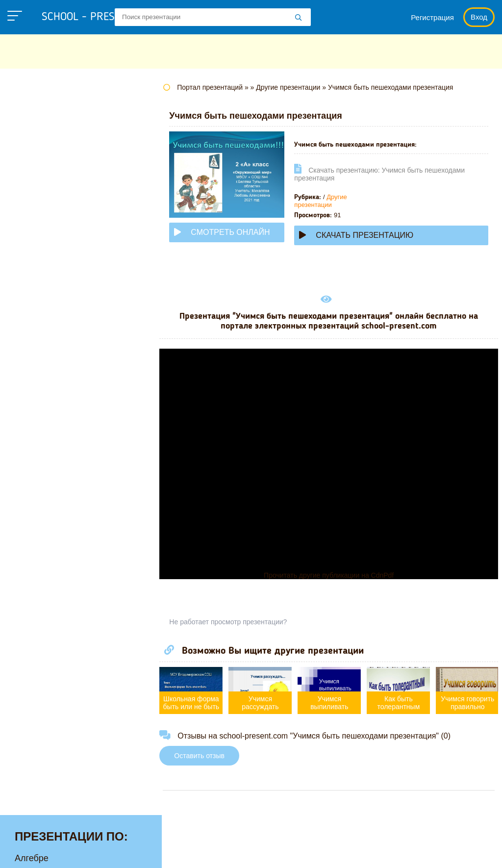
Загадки (251, 854)
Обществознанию (51, 355)
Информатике (43, 233)
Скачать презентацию (363, 235)
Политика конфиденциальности (75, 854)
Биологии (34, 157)
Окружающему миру (56, 370)
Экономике (37, 507)
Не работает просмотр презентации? (234, 622)
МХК (24, 325)
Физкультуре (40, 446)
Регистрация (432, 17)
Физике (29, 431)
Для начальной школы (61, 218)
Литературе (38, 264)
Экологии (34, 492)
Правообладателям (186, 854)
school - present (96, 17)
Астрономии (40, 142)
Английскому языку (54, 127)
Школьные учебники (320, 854)
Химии (28, 477)
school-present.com (70, 831)
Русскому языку (47, 401)
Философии (39, 461)
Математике (39, 279)
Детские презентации (58, 203)
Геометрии (37, 188)
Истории (32, 249)
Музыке (30, 309)
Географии (37, 173)
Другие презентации (327, 201)
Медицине (36, 294)
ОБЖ (25, 340)
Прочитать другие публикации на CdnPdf (332, 575)
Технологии (38, 416)
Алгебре (32, 112)
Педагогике (38, 385)
